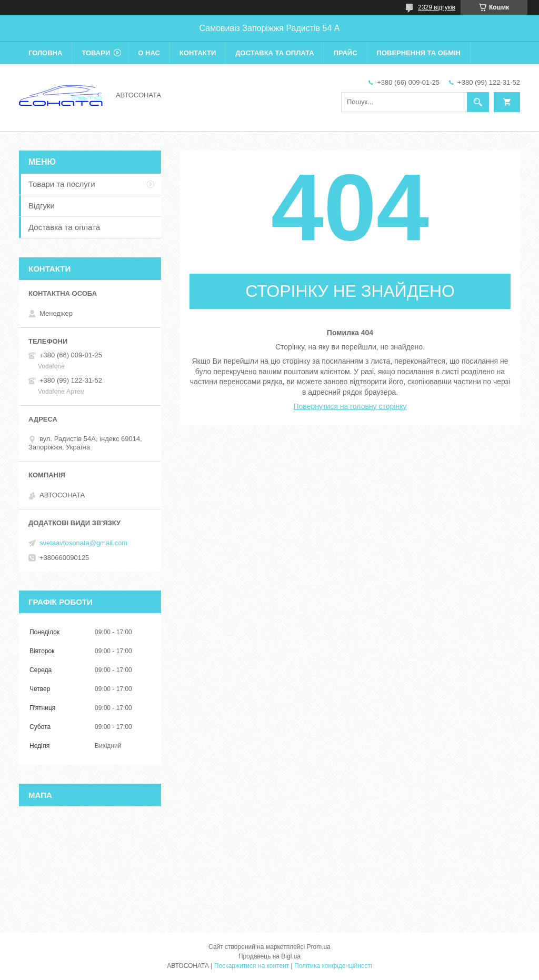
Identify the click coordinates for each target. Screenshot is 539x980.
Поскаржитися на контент (252, 966)
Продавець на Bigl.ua (269, 956)
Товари (96, 53)
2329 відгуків (437, 7)
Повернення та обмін (419, 53)
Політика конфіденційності (333, 966)
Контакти (198, 53)
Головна (45, 53)
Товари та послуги (62, 184)
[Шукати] (478, 102)
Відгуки (42, 206)
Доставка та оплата (275, 53)
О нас (149, 53)
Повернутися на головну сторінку (350, 406)
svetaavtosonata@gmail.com (83, 543)
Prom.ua (319, 947)
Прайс (346, 53)
